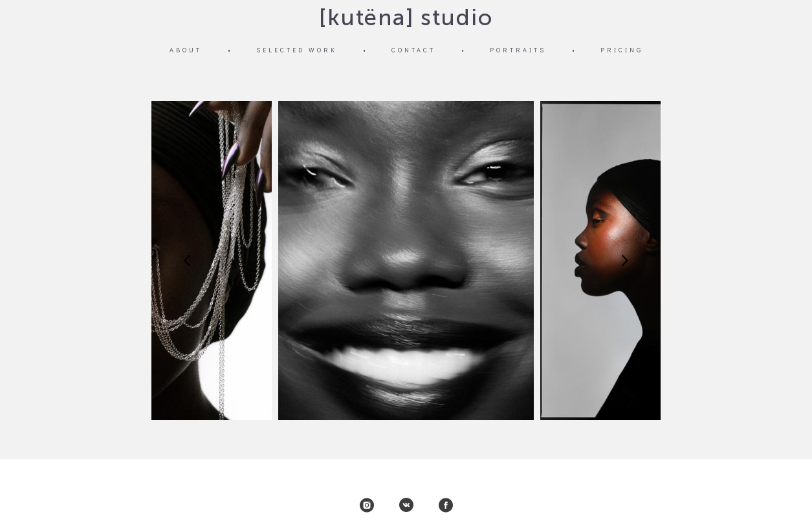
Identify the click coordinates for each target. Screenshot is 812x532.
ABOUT (186, 50)
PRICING (622, 50)
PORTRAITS (518, 50)
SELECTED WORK (297, 50)
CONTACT (413, 50)
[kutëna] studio (406, 18)
